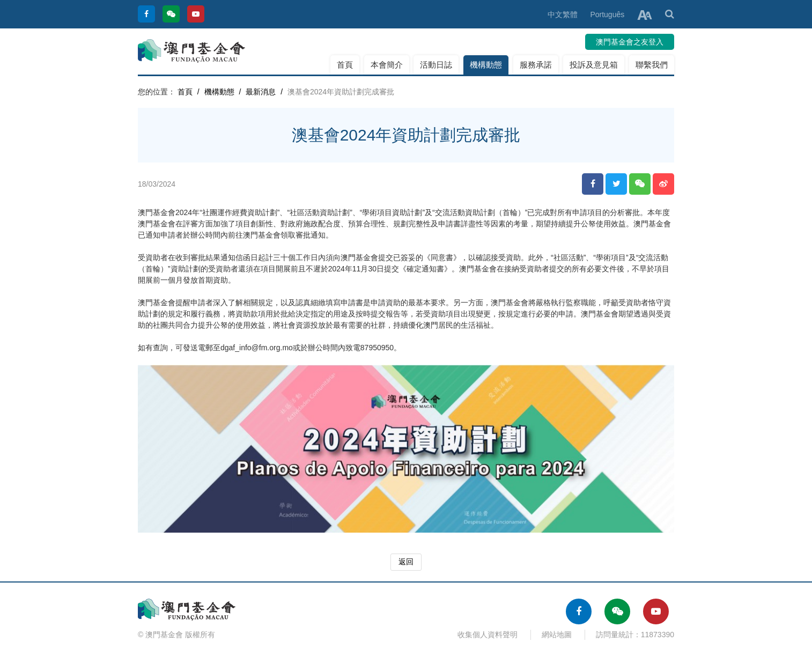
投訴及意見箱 (594, 65)
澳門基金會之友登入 (630, 42)
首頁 (345, 65)
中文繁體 (563, 14)
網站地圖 (557, 635)
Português (607, 14)
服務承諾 (536, 65)
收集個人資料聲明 (488, 635)
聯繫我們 (652, 65)
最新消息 (261, 92)
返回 (406, 562)
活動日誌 (436, 65)
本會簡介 (387, 65)
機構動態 (486, 65)
